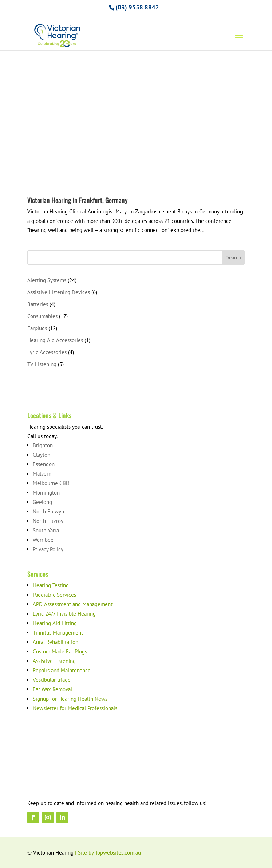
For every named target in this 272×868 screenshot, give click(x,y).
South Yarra (46, 530)
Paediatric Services (54, 595)
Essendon (44, 464)
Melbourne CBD (51, 483)
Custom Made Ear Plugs (60, 651)
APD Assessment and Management (73, 604)
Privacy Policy (48, 549)
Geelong (42, 502)
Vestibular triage (52, 680)
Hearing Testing (51, 585)
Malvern (42, 474)
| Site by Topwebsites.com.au (108, 853)
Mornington (46, 493)
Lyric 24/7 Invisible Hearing (64, 614)
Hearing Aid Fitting (55, 623)
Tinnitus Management (58, 633)
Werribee (43, 540)
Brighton (43, 445)
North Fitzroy (48, 521)
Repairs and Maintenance (62, 670)
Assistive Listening (54, 661)
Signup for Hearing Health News (70, 699)
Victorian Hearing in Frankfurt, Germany (78, 200)
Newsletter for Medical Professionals (75, 708)
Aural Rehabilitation (56, 642)
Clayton (42, 455)
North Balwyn (48, 511)
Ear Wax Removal (52, 689)
